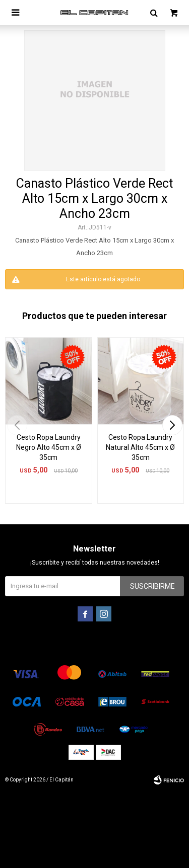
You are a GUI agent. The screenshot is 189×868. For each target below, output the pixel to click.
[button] (172, 425)
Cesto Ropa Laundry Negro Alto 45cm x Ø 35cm (49, 447)
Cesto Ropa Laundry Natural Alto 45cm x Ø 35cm (140, 447)
